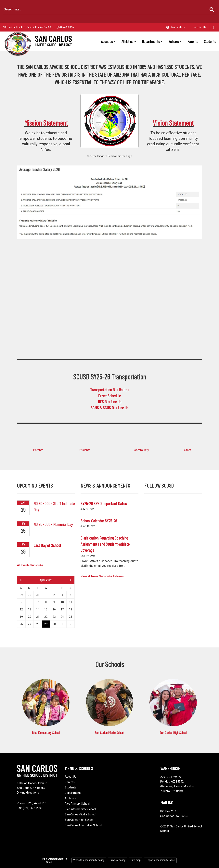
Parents (38, 450)
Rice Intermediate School (80, 809)
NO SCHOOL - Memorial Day (53, 524)
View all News (90, 576)
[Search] (212, 9)
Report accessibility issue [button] (160, 860)
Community (141, 450)
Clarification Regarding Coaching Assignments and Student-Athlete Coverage (105, 544)
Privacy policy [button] (118, 860)
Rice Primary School (77, 804)
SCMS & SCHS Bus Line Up (109, 408)
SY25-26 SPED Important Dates (104, 503)
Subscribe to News (111, 576)
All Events (23, 565)
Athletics (70, 798)
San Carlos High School (173, 733)
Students (85, 450)
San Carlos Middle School (109, 733)
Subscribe (37, 565)
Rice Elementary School (46, 733)
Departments (73, 793)
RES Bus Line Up (110, 402)
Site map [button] (136, 860)
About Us (71, 777)
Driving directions (28, 793)
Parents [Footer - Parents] (70, 782)
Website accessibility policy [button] (89, 860)
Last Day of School (47, 545)
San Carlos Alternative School (83, 825)
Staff (188, 450)
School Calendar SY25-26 (99, 521)
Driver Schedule (109, 396)
